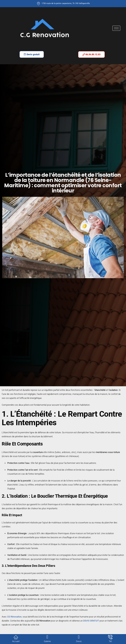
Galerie (47, 641)
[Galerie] (47, 637)
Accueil (16, 641)
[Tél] (110, 637)
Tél (110, 641)
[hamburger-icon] (116, 28)
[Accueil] (16, 637)
